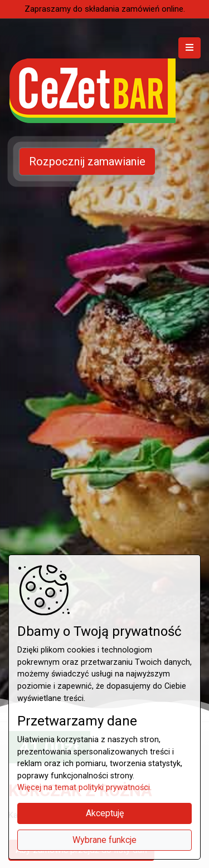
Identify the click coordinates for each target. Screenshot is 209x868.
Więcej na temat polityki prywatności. (84, 788)
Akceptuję (105, 813)
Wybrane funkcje (104, 840)
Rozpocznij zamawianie (87, 161)
